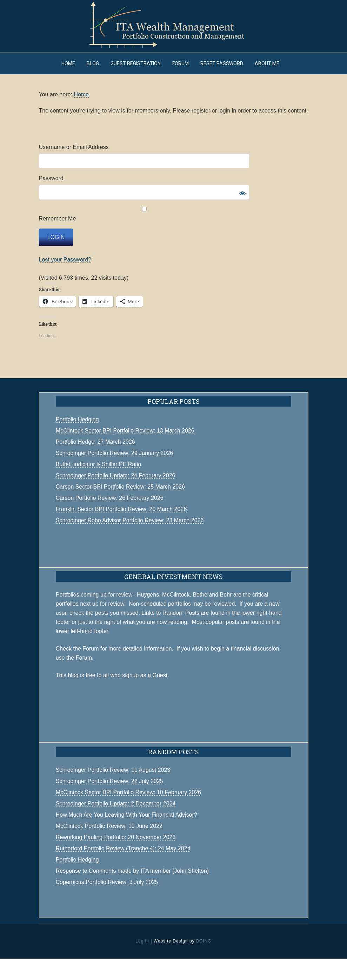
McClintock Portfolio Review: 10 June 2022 (109, 847)
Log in (142, 962)
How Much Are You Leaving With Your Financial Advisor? (126, 836)
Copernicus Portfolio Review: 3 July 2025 (107, 903)
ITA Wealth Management (174, 25)
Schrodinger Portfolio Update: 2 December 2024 (116, 825)
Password (51, 200)
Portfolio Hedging (77, 881)
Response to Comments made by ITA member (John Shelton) (132, 892)
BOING (204, 962)
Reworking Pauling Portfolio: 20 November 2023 (116, 859)
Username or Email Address (74, 168)
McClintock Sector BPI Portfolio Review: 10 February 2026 (128, 814)
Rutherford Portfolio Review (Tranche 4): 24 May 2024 (123, 870)
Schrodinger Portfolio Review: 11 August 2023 (113, 791)
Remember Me (144, 236)
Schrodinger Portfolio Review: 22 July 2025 (109, 802)
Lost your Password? (65, 281)
